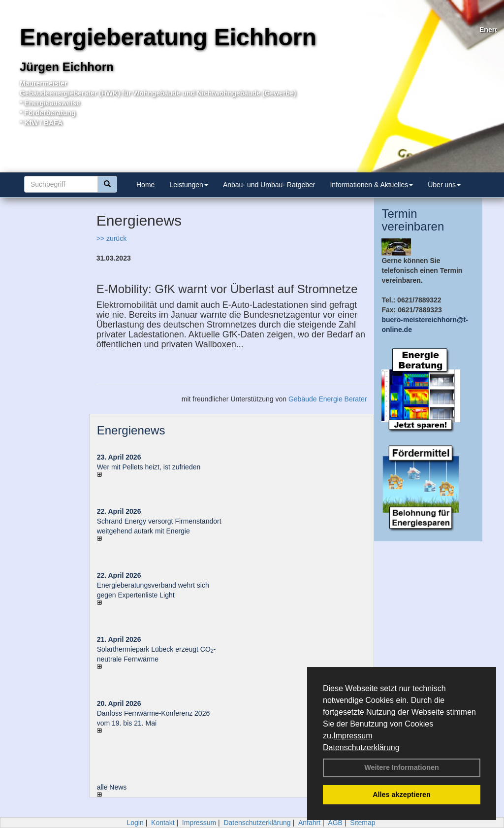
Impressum (353, 736)
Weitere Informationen (402, 767)
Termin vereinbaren (413, 220)
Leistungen (189, 185)
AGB (335, 823)
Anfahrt (309, 823)
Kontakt (163, 823)
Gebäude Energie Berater (328, 399)
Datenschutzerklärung (361, 747)
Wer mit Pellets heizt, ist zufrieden (149, 467)
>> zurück (111, 238)
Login (135, 823)
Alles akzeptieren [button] (402, 795)
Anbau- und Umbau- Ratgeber (269, 185)
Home (145, 185)
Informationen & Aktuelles (371, 185)
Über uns (444, 185)
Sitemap (362, 823)
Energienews (131, 430)
